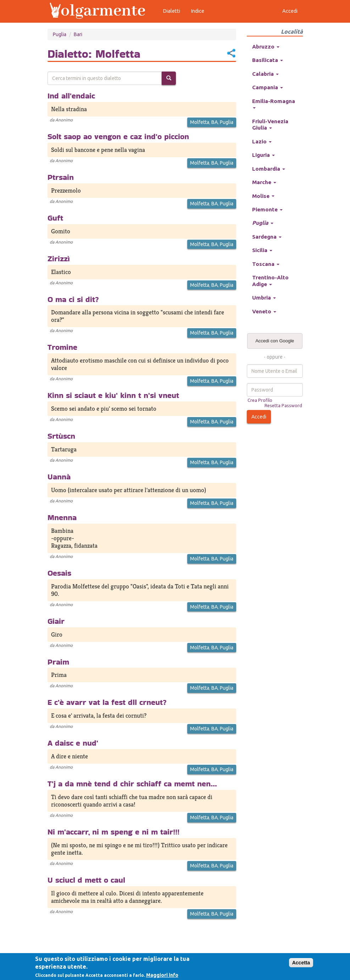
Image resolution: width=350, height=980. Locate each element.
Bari (78, 34)
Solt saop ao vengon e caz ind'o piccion (118, 136)
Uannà (59, 477)
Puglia (60, 34)
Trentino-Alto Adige (270, 281)
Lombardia (269, 169)
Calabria (265, 74)
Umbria (264, 298)
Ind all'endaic (71, 96)
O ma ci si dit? (73, 299)
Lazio (262, 141)
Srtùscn (61, 436)
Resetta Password (283, 405)
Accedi (259, 417)
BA (215, 122)
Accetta (301, 963)
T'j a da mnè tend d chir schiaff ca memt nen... (132, 784)
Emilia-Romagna (274, 103)
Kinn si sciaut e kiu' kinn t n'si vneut (113, 395)
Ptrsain (61, 177)
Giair (56, 621)
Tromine (62, 347)
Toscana (266, 264)
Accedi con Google (275, 341)
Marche (264, 182)
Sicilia (262, 250)
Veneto (264, 311)
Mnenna (62, 517)
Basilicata (268, 60)
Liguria (263, 155)
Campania (268, 87)
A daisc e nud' (73, 743)
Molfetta (200, 122)
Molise (263, 196)
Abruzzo (266, 47)
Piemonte (267, 209)
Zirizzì (59, 258)
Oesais (59, 573)
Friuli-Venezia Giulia (270, 124)
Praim (58, 662)
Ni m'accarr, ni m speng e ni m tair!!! (113, 832)
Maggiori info (162, 975)
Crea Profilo (260, 400)
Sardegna (267, 237)
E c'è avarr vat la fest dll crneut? (107, 702)
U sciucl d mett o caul (86, 880)
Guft (55, 218)
